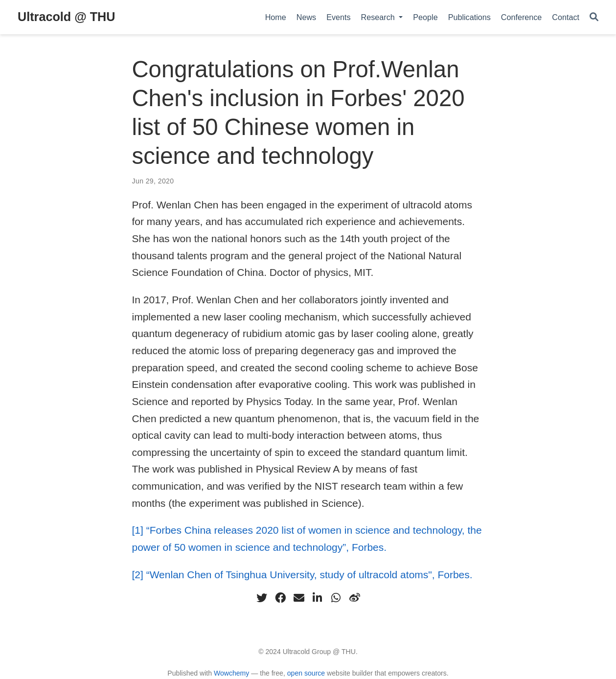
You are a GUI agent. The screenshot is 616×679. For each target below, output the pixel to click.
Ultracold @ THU (66, 17)
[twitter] (262, 598)
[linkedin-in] (318, 598)
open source (306, 673)
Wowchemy (231, 673)
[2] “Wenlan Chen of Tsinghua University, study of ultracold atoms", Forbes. (302, 575)
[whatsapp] (336, 598)
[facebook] (280, 598)
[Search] (594, 17)
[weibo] (355, 598)
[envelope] (299, 598)
